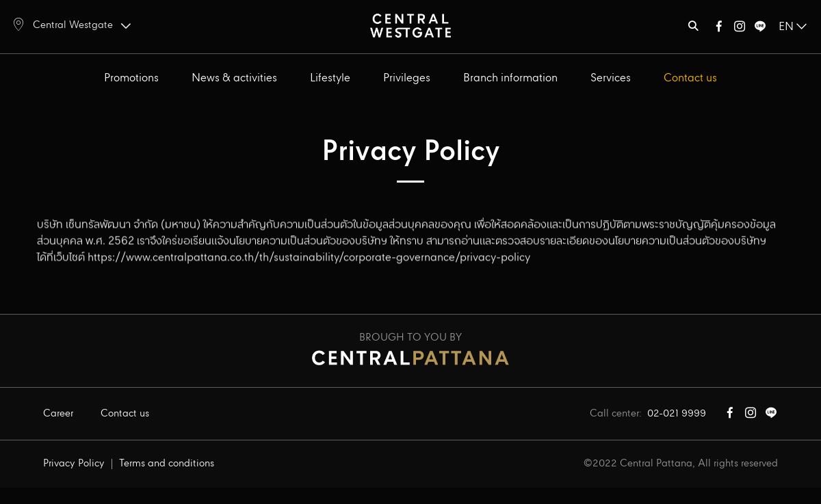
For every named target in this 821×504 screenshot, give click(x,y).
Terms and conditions (167, 464)
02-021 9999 (677, 414)
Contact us (690, 78)
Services (611, 78)
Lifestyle (330, 78)
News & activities (234, 78)
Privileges (407, 78)
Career (58, 414)
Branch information (510, 78)
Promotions (131, 78)
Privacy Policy (74, 464)
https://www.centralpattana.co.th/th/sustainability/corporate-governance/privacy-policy (309, 245)
